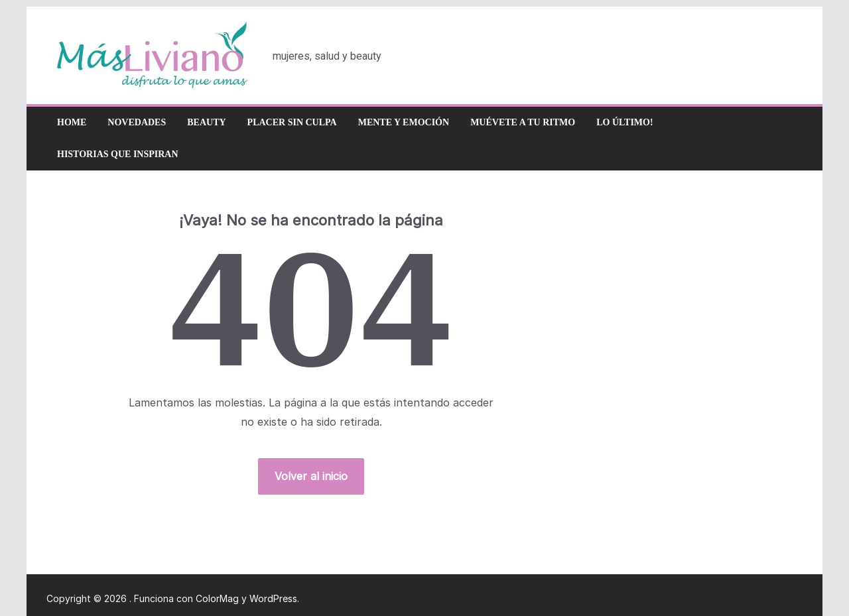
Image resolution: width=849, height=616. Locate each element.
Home (72, 122)
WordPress (273, 598)
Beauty (206, 122)
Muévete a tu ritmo (523, 122)
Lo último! (624, 122)
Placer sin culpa (292, 122)
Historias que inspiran (118, 154)
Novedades (137, 122)
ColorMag (217, 598)
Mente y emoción (404, 122)
